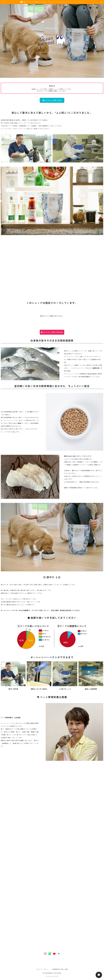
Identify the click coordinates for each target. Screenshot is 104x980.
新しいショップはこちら (52, 100)
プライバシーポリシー (43, 969)
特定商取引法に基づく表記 (60, 969)
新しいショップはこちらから (52, 332)
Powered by (52, 976)
